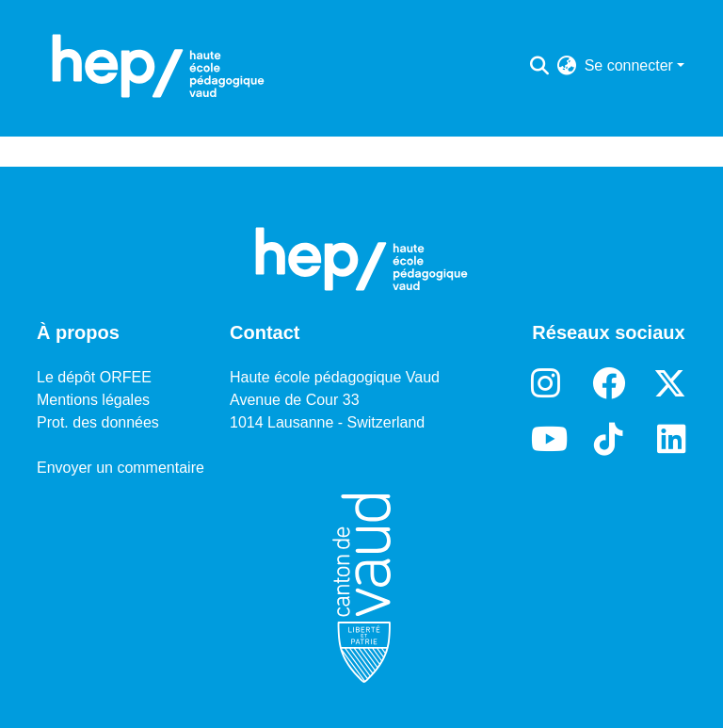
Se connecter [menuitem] (629, 65)
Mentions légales (93, 400)
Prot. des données (98, 422)
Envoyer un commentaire (120, 468)
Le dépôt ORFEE (94, 377)
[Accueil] (158, 66)
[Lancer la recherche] (540, 66)
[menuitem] (567, 66)
